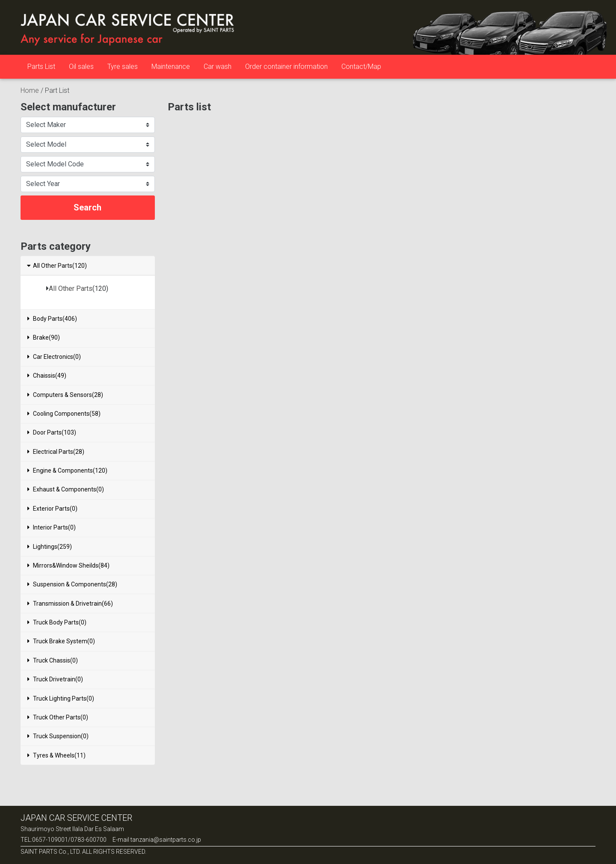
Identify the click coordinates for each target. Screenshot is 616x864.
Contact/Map (361, 67)
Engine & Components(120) (67, 470)
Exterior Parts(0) (52, 509)
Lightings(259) (50, 547)
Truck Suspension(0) (58, 736)
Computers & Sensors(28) (65, 395)
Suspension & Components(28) (72, 584)
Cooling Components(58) (64, 414)
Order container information (286, 67)
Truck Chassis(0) (53, 660)
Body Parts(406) (52, 319)
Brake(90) (44, 337)
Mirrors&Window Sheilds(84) (68, 565)
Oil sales (81, 67)
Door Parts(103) (52, 432)
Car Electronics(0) (54, 357)
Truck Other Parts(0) (58, 717)
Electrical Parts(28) (56, 452)
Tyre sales (123, 67)
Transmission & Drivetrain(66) (70, 604)
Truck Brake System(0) (61, 641)
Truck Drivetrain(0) (55, 679)
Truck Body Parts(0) (57, 622)
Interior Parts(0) (52, 527)
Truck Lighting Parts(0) (61, 698)
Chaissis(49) (47, 376)
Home (30, 90)
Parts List (41, 67)
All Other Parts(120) (56, 266)
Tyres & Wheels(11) (56, 755)
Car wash (218, 67)
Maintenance (171, 67)
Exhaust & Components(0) (66, 489)
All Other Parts (71, 288)
